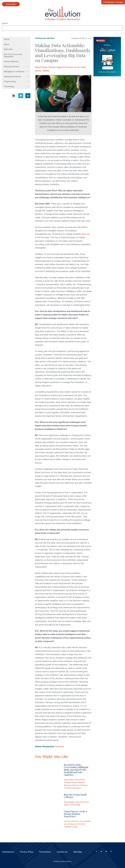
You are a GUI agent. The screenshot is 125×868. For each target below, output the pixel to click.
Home (7, 39)
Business (59, 746)
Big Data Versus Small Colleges (75, 796)
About (7, 44)
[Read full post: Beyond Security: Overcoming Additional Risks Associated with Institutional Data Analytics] (47, 776)
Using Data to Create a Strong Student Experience (76, 814)
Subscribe (11, 4)
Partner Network (11, 62)
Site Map (78, 852)
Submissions (8, 852)
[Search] (62, 28)
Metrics (51, 38)
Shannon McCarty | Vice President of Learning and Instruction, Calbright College (77, 824)
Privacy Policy (27, 852)
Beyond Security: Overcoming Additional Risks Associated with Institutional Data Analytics (76, 770)
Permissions (45, 852)
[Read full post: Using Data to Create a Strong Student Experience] (47, 819)
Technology (16, 86)
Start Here (8, 49)
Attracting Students (16, 77)
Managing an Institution (16, 72)
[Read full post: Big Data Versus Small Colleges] (47, 800)
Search (5, 23)
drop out (86, 234)
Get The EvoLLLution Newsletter (13, 55)
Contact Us (62, 852)
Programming (16, 81)
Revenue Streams (16, 67)
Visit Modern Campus (113, 2)
